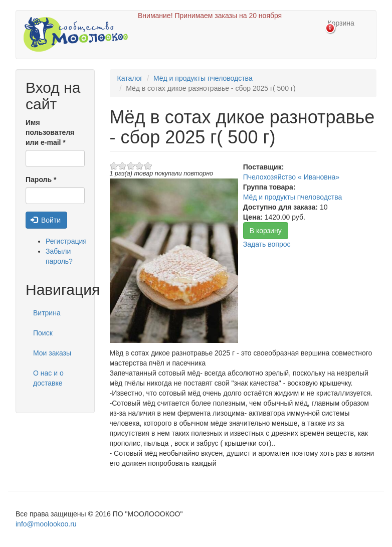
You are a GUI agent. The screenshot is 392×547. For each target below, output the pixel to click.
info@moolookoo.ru (46, 524)
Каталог (130, 78)
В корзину (266, 231)
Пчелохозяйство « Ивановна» (291, 177)
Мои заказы (52, 353)
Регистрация (66, 241)
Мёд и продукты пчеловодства (203, 78)
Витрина (47, 313)
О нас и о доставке (48, 378)
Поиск (43, 333)
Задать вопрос (267, 244)
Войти (46, 220)
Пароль (41, 179)
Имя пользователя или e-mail (50, 132)
